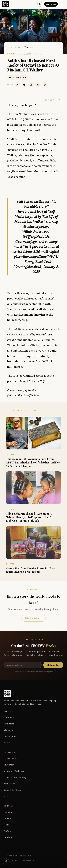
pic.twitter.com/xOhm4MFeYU (36, 257)
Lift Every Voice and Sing (15, 777)
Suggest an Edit (53, 100)
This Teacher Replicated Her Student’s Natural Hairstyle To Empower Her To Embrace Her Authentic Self (29, 517)
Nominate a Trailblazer (14, 771)
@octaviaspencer (36, 227)
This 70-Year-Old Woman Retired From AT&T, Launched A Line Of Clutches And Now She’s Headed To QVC (33, 463)
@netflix (52, 252)
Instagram (8, 812)
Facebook (8, 837)
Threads (7, 818)
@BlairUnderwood (36, 232)
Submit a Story (33, 618)
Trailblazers (9, 724)
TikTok (6, 825)
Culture (18, 47)
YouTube (7, 831)
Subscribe (51, 4)
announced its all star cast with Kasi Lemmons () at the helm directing (30, 315)
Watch (7, 743)
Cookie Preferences (27, 860)
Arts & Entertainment (18, 77)
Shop (6, 796)
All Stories (8, 730)
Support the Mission (13, 790)
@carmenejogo (26, 242)
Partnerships (9, 784)
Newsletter (9, 765)
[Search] (40, 4)
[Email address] (23, 665)
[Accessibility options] (6, 862)
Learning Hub (10, 736)
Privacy (14, 860)
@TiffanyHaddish (36, 237)
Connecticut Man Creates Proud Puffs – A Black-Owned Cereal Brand (31, 570)
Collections (9, 718)
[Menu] (62, 4)
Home (10, 47)
